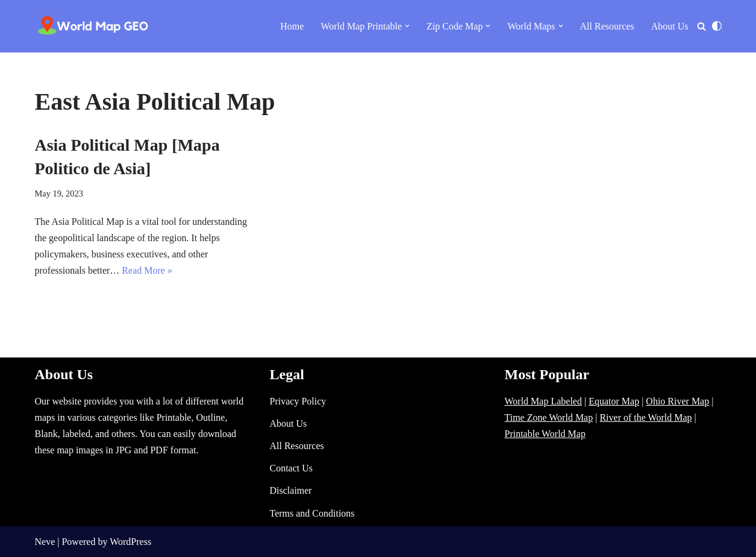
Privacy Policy (298, 401)
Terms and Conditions (312, 513)
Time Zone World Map (549, 417)
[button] (407, 26)
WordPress (130, 542)
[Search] (701, 26)
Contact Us (292, 468)
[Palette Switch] (717, 26)
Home (292, 26)
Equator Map (614, 401)
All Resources (607, 26)
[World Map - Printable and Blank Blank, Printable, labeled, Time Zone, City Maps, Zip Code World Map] (93, 26)
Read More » (147, 270)
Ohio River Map (677, 401)
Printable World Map (545, 434)
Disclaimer (291, 490)
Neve (45, 542)
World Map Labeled (543, 401)
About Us (670, 26)
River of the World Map (645, 417)
